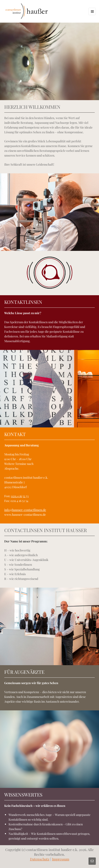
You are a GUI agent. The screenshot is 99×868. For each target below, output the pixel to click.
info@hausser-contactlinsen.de (25, 510)
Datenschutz (40, 859)
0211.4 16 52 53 (20, 496)
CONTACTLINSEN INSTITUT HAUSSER (46, 530)
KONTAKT (15, 434)
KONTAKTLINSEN (23, 302)
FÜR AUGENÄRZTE (24, 672)
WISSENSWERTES (23, 795)
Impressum (61, 859)
